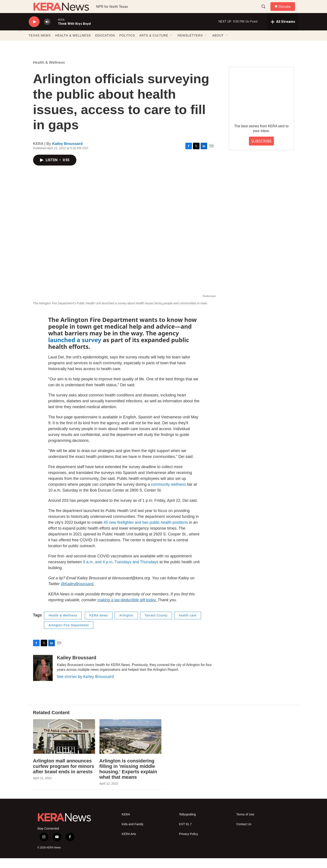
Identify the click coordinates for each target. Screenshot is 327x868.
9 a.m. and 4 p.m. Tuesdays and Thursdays (120, 572)
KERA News (99, 625)
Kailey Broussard (67, 153)
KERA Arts (129, 844)
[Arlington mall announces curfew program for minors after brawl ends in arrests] (64, 746)
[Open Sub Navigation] (171, 45)
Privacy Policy (189, 844)
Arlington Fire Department (69, 635)
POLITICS (127, 45)
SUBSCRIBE (261, 151)
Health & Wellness (49, 72)
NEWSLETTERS (190, 45)
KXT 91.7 (185, 834)
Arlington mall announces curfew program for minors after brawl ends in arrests (64, 776)
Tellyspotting (187, 824)
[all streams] (283, 31)
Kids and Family (133, 834)
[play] (34, 32)
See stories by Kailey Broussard (85, 686)
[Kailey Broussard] (43, 678)
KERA (126, 824)
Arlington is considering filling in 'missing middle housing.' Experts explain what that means (128, 779)
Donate (287, 11)
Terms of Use (245, 824)
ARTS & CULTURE (154, 45)
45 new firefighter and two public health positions (145, 532)
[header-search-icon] (266, 12)
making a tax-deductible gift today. (128, 610)
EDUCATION (105, 45)
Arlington (126, 625)
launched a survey (75, 350)
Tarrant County (156, 625)
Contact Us (244, 834)
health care (188, 625)
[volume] (47, 32)
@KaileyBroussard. (77, 594)
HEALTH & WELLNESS (73, 45)
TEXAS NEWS (40, 45)
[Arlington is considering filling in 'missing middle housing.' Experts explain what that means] (130, 746)
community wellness (169, 494)
